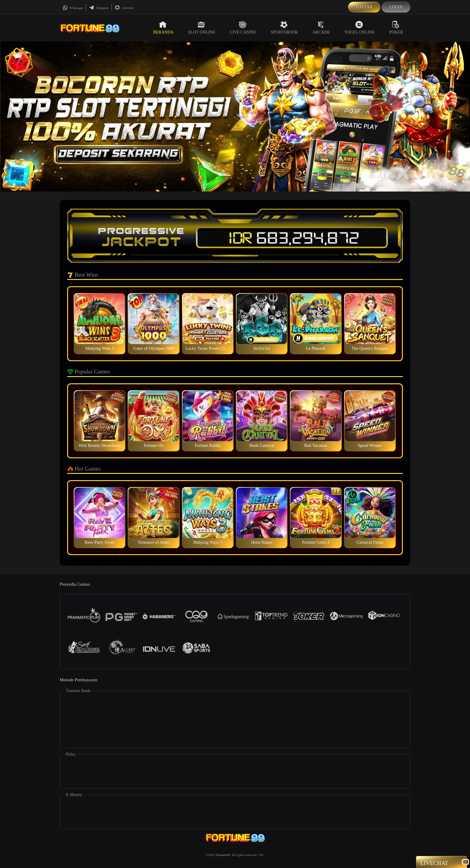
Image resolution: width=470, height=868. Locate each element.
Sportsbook (284, 28)
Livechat (124, 8)
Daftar (364, 7)
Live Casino (243, 28)
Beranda (163, 28)
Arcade (321, 28)
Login (396, 7)
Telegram (99, 8)
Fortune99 (223, 855)
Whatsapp (73, 8)
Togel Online (360, 28)
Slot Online (202, 28)
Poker (396, 28)
